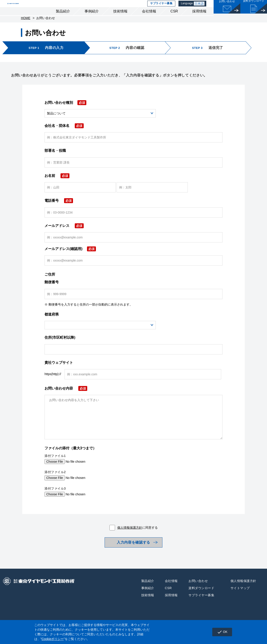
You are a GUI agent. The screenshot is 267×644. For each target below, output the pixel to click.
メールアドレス (64, 237)
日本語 (200, 8)
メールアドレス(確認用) (70, 260)
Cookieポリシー (53, 639)
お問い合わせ (198, 595)
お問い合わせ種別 (65, 113)
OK (220, 632)
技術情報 (120, 20)
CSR (174, 20)
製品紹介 (63, 20)
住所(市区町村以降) (60, 348)
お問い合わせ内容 (66, 399)
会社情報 (149, 20)
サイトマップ (240, 602)
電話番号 (59, 211)
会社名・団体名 (64, 137)
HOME (26, 29)
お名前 (57, 187)
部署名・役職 (55, 161)
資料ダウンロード (201, 602)
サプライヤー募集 (161, 8)
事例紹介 (92, 20)
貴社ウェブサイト (59, 373)
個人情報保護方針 (130, 538)
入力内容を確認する (133, 555)
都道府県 (52, 325)
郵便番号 (52, 293)
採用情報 (199, 20)
